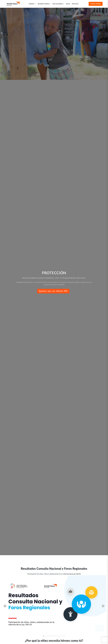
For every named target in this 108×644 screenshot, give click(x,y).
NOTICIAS (75, 4)
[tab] (43, 636)
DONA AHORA (96, 4)
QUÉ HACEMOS (58, 4)
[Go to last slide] (5, 606)
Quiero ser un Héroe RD (53, 291)
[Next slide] (103, 606)
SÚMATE (32, 4)
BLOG (68, 4)
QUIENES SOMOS (44, 4)
